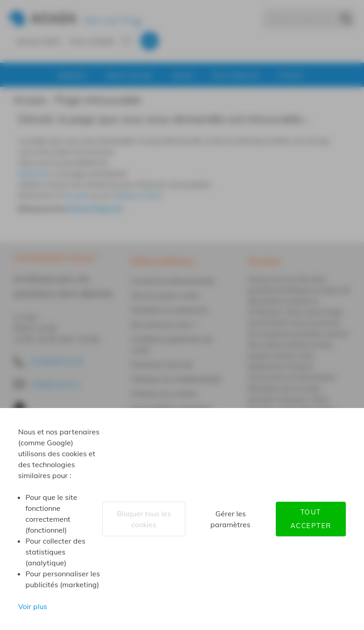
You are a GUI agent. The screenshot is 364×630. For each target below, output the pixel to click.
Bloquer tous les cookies (144, 519)
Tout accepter (311, 519)
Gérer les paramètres (230, 519)
